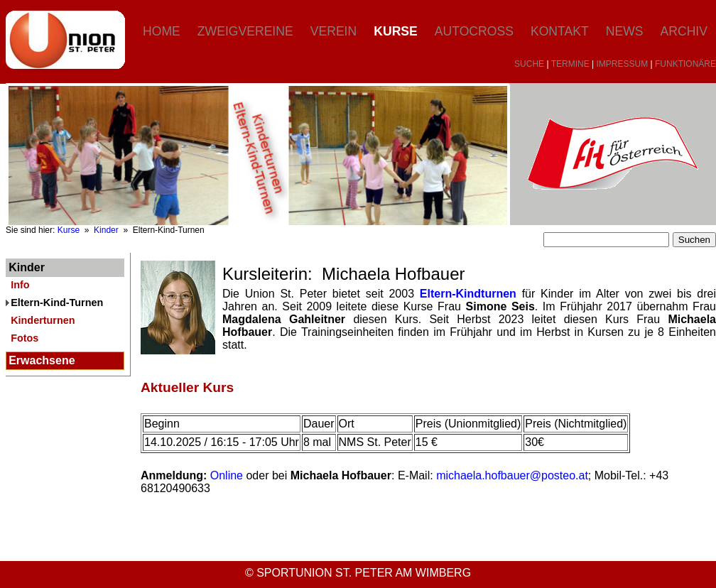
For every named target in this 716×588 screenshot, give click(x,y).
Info (20, 285)
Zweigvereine (245, 31)
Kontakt (560, 31)
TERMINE (570, 64)
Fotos (25, 338)
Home (162, 31)
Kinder (106, 230)
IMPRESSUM (623, 64)
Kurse (396, 31)
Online (227, 475)
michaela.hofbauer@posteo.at (512, 475)
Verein (334, 31)
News (625, 31)
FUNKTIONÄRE (685, 64)
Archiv (684, 31)
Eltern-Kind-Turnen (57, 303)
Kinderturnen (43, 320)
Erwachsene (42, 360)
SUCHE (529, 64)
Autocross (474, 31)
